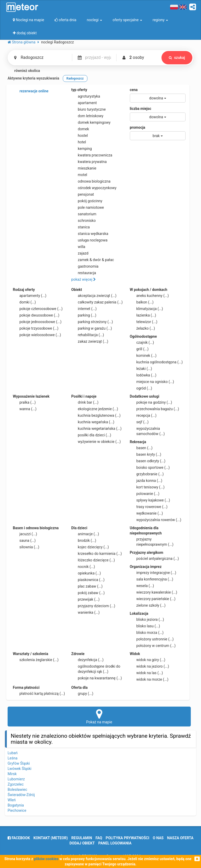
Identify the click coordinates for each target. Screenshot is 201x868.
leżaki (141, 369)
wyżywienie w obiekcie (96, 442)
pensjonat (83, 194)
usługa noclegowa (89, 240)
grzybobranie (147, 474)
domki (24, 302)
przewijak (85, 599)
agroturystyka (86, 96)
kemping (82, 149)
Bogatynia (16, 805)
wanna (25, 409)
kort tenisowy (147, 487)
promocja (138, 127)
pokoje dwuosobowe (36, 315)
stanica (80, 227)
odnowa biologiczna (91, 181)
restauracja (84, 273)
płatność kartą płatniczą (39, 694)
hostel (79, 136)
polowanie (145, 494)
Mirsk (12, 774)
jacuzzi (25, 534)
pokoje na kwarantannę (96, 678)
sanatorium (84, 214)
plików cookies (46, 859)
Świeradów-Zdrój (21, 795)
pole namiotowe (88, 207)
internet (84, 309)
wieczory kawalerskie (153, 592)
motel (79, 175)
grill (139, 349)
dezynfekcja (87, 660)
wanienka (85, 612)
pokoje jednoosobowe (37, 322)
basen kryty (146, 454)
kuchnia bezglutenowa (96, 415)
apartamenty (30, 296)
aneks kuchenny (149, 296)
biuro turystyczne (88, 109)
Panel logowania (115, 843)
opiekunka (86, 573)
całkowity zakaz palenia (97, 302)
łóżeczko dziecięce (93, 560)
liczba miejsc (141, 109)
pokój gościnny (87, 201)
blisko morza (147, 633)
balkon (142, 302)
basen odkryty (148, 461)
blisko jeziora (147, 619)
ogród (141, 388)
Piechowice (17, 810)
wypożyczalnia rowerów (156, 520)
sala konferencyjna (152, 579)
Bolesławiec (17, 790)
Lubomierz (16, 779)
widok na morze (149, 679)
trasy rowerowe (149, 507)
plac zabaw (87, 586)
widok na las (146, 673)
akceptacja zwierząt (94, 296)
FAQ (99, 838)
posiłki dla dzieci (91, 435)
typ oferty (79, 90)
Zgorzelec (16, 784)
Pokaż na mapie (99, 716)
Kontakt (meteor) (51, 838)
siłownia (26, 547)
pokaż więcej (83, 279)
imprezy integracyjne (153, 573)
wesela (142, 586)
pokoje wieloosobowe (37, 335)
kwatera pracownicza (92, 155)
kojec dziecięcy (90, 547)
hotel (79, 142)
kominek (143, 356)
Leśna (13, 758)
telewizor (144, 322)
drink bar (85, 402)
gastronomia (85, 266)
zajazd (80, 253)
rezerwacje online (31, 91)
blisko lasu (145, 626)
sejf (139, 422)
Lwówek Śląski (19, 769)
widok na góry (148, 660)
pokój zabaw (88, 593)
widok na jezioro (149, 666)
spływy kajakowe (150, 500)
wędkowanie (146, 513)
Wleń (12, 800)
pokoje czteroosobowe (38, 309)
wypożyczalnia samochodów (147, 431)
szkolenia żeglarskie (36, 660)
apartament (84, 103)
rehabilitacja (88, 335)
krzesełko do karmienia (96, 554)
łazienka (143, 315)
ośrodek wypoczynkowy (94, 188)
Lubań (13, 753)
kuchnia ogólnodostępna (156, 362)
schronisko (83, 221)
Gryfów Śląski (19, 763)
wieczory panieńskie (153, 599)
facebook (19, 838)
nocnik (83, 567)
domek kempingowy (91, 122)
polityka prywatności (127, 838)
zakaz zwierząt (90, 341)
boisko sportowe (150, 467)
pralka (24, 402)
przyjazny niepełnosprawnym (152, 542)
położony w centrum (153, 646)
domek (80, 129)
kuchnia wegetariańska (96, 429)
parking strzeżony (92, 322)
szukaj (177, 58)
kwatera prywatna (89, 162)
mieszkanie (84, 168)
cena (134, 90)
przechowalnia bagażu (155, 409)
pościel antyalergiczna (154, 559)
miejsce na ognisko (152, 382)
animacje (85, 534)
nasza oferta (180, 838)
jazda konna (146, 481)
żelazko (143, 328)
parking (84, 315)
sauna (24, 540)
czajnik (142, 342)
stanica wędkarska (90, 234)
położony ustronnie (152, 639)
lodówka (143, 375)
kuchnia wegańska (93, 422)
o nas (158, 838)
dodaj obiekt (82, 843)
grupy (82, 694)
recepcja (143, 415)
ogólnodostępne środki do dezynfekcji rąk (96, 669)
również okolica (24, 71)
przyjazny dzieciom (93, 606)
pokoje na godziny (151, 402)
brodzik (84, 540)
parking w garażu (91, 328)
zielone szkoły (148, 605)
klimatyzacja (146, 309)
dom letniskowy (87, 116)
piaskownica (88, 580)
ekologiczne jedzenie (95, 409)
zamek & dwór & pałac (93, 260)
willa (78, 247)
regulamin (82, 838)
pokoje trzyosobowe (36, 328)
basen (141, 448)
